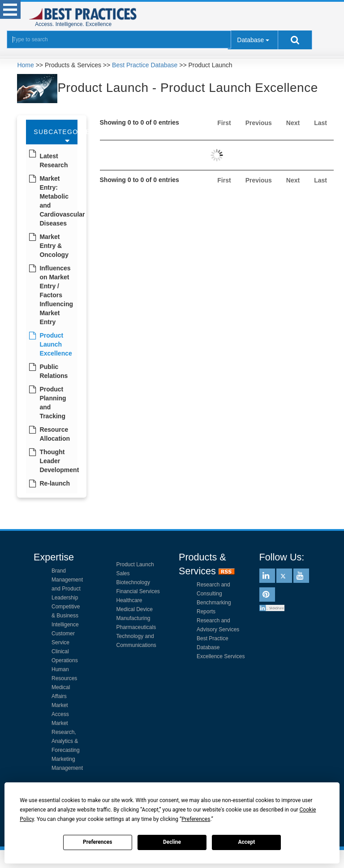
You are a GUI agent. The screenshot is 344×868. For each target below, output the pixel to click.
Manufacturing (133, 618)
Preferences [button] (196, 819)
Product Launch (135, 564)
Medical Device (135, 609)
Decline (172, 842)
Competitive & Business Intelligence (66, 616)
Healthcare (129, 600)
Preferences (98, 842)
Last (320, 123)
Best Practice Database (145, 65)
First (224, 123)
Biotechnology (133, 582)
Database (250, 40)
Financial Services (138, 591)
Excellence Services (221, 656)
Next (293, 123)
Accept (246, 842)
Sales (123, 573)
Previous (259, 123)
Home (25, 65)
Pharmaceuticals (136, 627)
